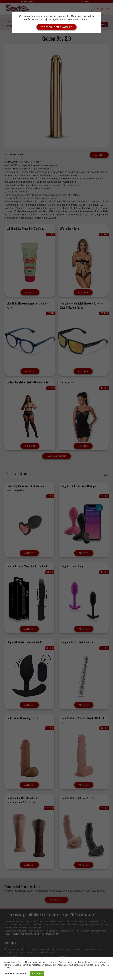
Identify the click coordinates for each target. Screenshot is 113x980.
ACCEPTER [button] (37, 973)
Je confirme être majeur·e (57, 27)
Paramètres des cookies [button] (16, 973)
